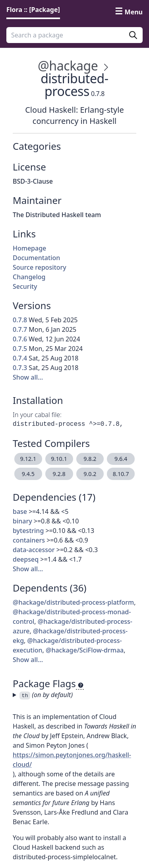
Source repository (40, 267)
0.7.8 (20, 320)
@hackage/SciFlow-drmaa (85, 650)
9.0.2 (90, 474)
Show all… (28, 377)
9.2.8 (59, 474)
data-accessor (34, 550)
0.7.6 (20, 339)
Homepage (29, 248)
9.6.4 (121, 459)
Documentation (36, 258)
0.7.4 (20, 358)
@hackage (68, 66)
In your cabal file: (37, 415)
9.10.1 (59, 459)
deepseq (26, 559)
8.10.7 (121, 474)
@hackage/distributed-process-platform (73, 602)
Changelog (29, 277)
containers (29, 540)
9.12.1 (28, 459)
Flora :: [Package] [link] (33, 10)
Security (25, 286)
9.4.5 (28, 474)
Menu (134, 12)
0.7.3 (20, 368)
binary (22, 521)
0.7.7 (20, 329)
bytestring (28, 531)
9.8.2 (90, 459)
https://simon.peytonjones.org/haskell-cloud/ (72, 760)
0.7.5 (20, 349)
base (20, 511)
